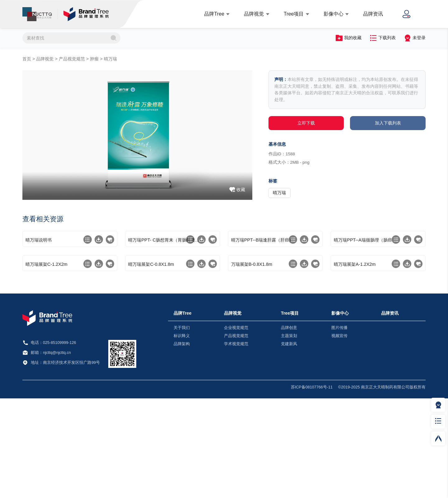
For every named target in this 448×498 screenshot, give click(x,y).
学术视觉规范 (236, 444)
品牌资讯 (373, 14)
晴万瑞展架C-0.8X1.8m (151, 364)
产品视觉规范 (72, 59)
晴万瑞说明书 (39, 290)
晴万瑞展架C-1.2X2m (47, 364)
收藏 (241, 190)
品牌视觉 (254, 14)
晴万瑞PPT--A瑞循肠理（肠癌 (363, 290)
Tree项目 (294, 14)
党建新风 (289, 444)
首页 (27, 59)
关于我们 (182, 427)
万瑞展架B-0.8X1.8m (252, 364)
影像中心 (334, 14)
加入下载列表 (388, 123)
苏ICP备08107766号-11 (312, 487)
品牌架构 (182, 444)
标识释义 (182, 435)
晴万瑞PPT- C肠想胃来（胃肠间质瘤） (166, 290)
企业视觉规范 (236, 427)
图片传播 (339, 427)
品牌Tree (214, 14)
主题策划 (289, 435)
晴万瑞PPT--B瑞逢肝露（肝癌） (262, 290)
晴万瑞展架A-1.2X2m (355, 364)
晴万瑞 (110, 59)
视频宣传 (339, 435)
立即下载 (306, 123)
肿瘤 (94, 59)
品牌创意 (289, 427)
